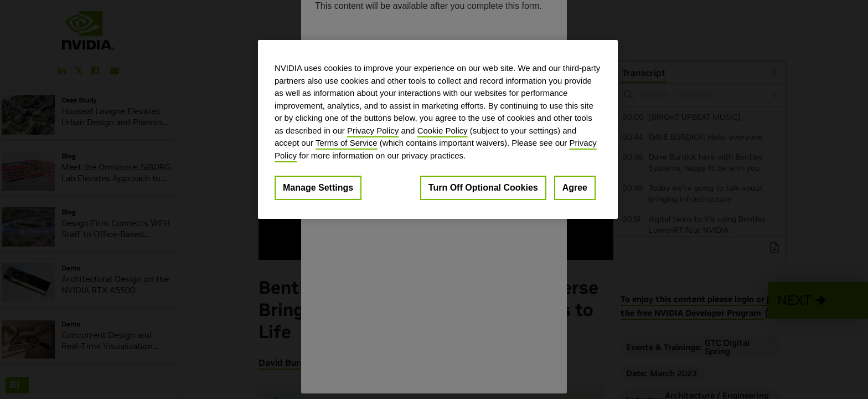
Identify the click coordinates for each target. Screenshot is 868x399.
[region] (438, 129)
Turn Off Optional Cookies (483, 188)
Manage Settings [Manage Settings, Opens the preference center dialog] (318, 188)
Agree (575, 188)
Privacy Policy (373, 131)
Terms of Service (347, 143)
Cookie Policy (443, 131)
